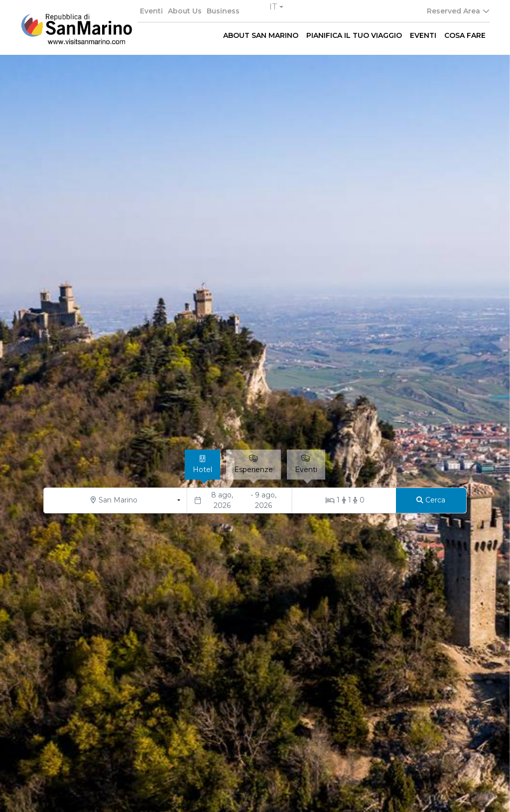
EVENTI (423, 35)
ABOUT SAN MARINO (261, 35)
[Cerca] (431, 500)
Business (223, 11)
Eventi (151, 11)
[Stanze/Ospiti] (344, 500)
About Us (185, 11)
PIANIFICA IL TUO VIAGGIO (354, 35)
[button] (276, 7)
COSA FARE (465, 35)
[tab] (202, 465)
